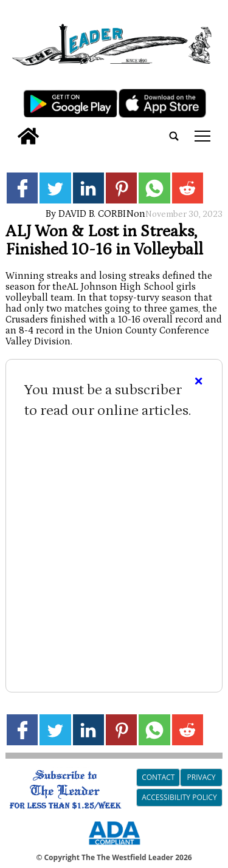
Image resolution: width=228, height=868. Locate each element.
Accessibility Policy (179, 797)
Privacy (202, 777)
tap (202, 136)
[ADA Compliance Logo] (114, 847)
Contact (158, 777)
